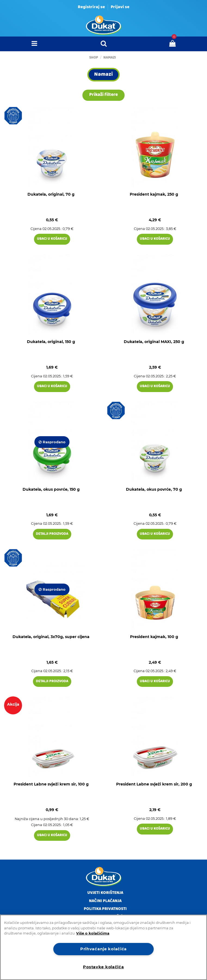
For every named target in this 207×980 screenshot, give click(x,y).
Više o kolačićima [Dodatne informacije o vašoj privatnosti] (93, 933)
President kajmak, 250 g (154, 194)
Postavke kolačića (103, 967)
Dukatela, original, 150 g (51, 342)
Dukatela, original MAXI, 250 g (154, 342)
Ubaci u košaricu (52, 239)
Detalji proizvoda (52, 534)
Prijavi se (120, 7)
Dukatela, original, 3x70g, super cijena (51, 637)
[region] (103, 947)
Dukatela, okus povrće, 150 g (51, 489)
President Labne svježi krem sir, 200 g (154, 784)
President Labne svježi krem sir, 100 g (51, 784)
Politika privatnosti (105, 909)
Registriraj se (91, 7)
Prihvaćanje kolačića (103, 949)
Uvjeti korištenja (105, 893)
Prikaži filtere (103, 95)
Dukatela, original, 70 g (51, 194)
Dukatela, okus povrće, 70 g (154, 489)
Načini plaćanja (105, 901)
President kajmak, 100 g (154, 637)
